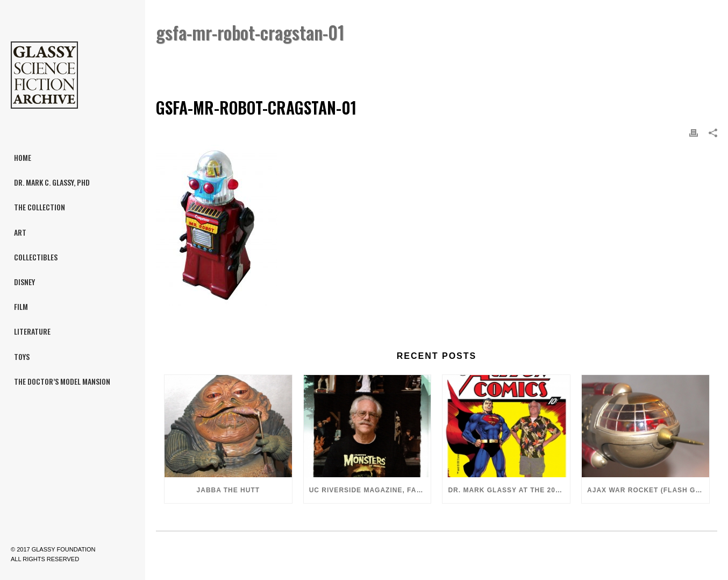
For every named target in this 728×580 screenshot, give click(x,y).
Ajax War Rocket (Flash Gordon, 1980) (648, 490)
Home (516, 60)
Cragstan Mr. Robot (568, 60)
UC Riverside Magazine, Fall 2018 (370, 490)
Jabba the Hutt (229, 490)
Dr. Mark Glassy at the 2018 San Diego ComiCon (509, 490)
